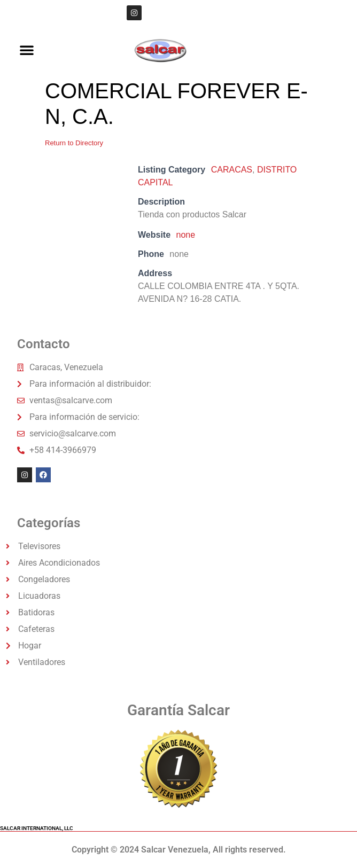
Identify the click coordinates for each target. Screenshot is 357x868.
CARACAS (232, 170)
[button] (27, 50)
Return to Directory (74, 143)
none (186, 235)
